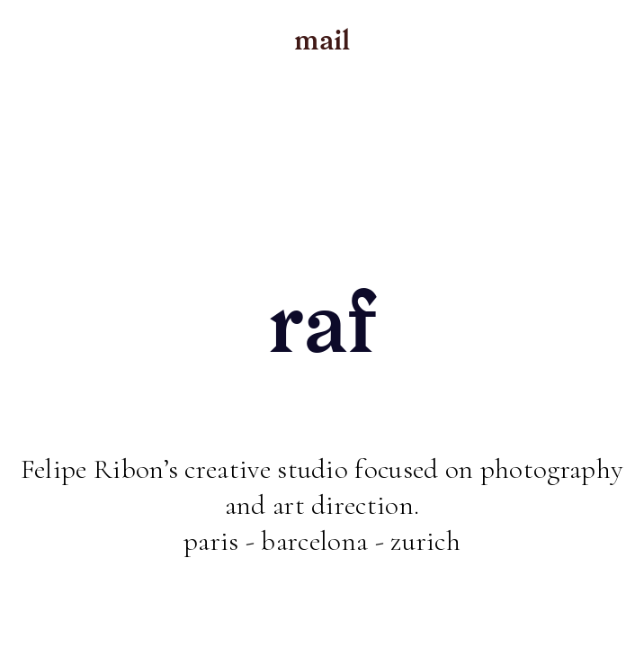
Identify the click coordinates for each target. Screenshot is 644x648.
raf (322, 324)
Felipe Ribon (92, 469)
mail (322, 40)
